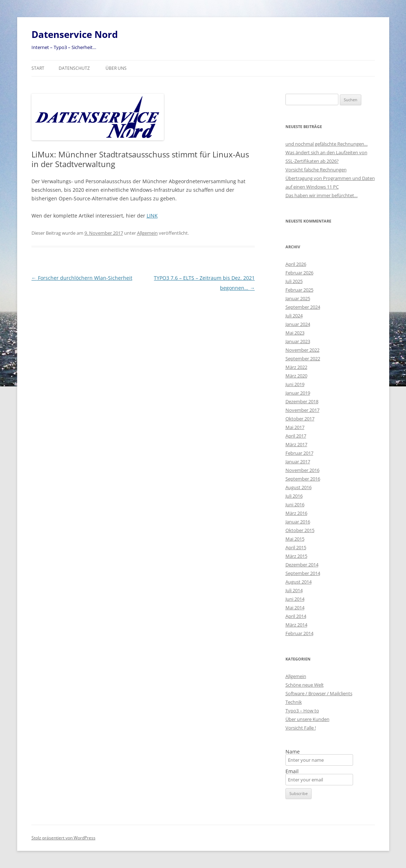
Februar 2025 (299, 290)
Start (38, 68)
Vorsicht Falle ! (301, 728)
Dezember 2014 (302, 565)
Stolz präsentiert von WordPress (63, 838)
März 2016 (296, 513)
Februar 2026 (299, 273)
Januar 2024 (298, 324)
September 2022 (303, 359)
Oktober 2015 (300, 530)
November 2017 (302, 410)
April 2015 (296, 547)
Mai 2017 (295, 427)
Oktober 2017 (300, 419)
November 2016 (302, 470)
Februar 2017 (299, 453)
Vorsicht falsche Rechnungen (316, 170)
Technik (294, 702)
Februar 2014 (299, 633)
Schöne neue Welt (305, 685)
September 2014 (303, 573)
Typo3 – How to (302, 711)
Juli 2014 (294, 590)
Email (292, 771)
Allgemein (147, 233)
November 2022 (302, 350)
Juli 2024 (294, 316)
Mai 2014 (295, 608)
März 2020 (296, 376)
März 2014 (296, 625)
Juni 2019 (295, 384)
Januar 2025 (298, 298)
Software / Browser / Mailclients (319, 693)
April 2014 (296, 616)
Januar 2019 (298, 393)
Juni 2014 (295, 599)
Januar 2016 (298, 522)
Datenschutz (74, 68)
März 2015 (296, 556)
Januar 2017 (298, 462)
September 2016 (303, 479)
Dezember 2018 (302, 401)
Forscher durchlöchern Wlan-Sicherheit (82, 278)
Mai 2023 (295, 333)
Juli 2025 (294, 281)
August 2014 (299, 582)
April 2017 (296, 436)
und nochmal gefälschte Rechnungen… (327, 144)
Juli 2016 (294, 496)
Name (293, 752)
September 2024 (303, 307)
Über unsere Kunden (307, 719)
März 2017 (296, 444)
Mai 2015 (295, 539)
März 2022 (296, 367)
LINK (152, 216)
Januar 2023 (298, 341)
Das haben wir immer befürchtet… (322, 195)
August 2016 (299, 487)
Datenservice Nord (75, 34)
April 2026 (296, 264)
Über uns (116, 68)
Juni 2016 (295, 504)
